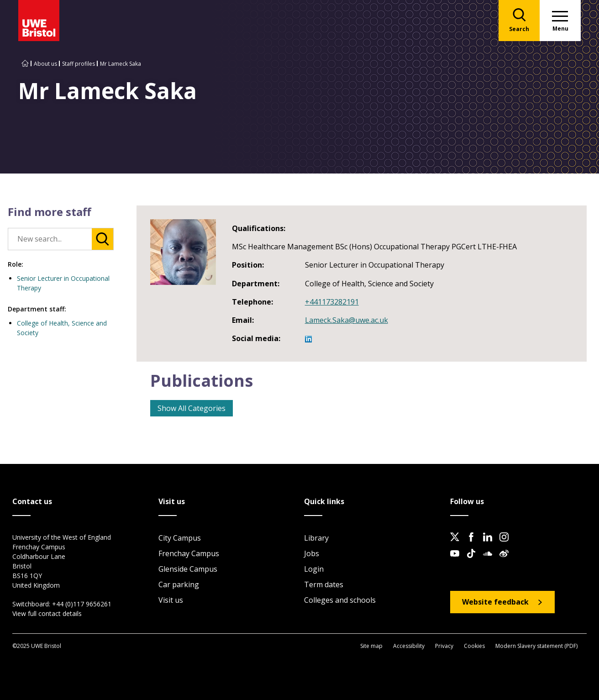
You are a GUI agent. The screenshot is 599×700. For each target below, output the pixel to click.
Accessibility (409, 646)
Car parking (179, 584)
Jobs (312, 553)
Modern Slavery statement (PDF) (536, 646)
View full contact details (47, 613)
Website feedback (495, 602)
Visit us (171, 600)
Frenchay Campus (189, 553)
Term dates (324, 584)
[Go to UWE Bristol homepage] (25, 64)
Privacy (444, 646)
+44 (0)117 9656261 (82, 604)
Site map (371, 646)
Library (316, 538)
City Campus (180, 538)
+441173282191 (332, 302)
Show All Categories (192, 408)
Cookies (474, 646)
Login (314, 569)
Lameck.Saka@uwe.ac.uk (347, 320)
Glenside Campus (188, 569)
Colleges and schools (340, 600)
